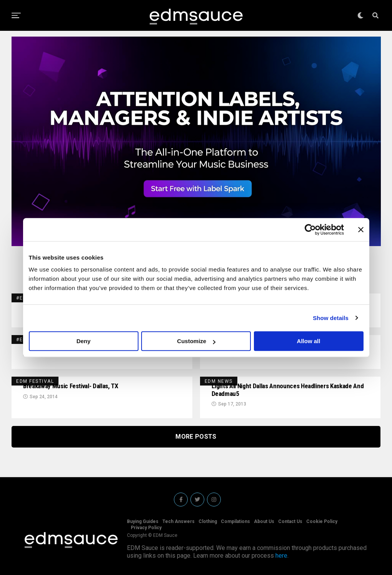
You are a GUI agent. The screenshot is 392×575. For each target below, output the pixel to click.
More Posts (196, 438)
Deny (84, 341)
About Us (264, 521)
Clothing (208, 521)
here (281, 556)
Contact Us (290, 521)
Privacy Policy (146, 528)
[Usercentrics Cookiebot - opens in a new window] (310, 230)
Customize (196, 341)
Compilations (235, 521)
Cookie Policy (322, 521)
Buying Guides (143, 521)
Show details (331, 318)
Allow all (309, 341)
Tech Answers (178, 521)
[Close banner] (361, 230)
